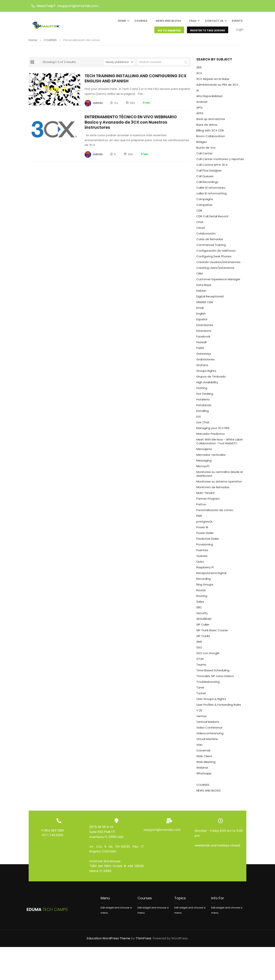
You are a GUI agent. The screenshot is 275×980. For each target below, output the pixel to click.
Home (33, 43)
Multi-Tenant (205, 496)
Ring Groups (205, 587)
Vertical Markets (208, 724)
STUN (200, 662)
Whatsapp (204, 776)
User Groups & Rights (211, 702)
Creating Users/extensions (215, 270)
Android (202, 104)
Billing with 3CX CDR (210, 133)
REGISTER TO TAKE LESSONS (208, 31)
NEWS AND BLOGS (168, 22)
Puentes (202, 553)
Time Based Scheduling (213, 673)
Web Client (204, 759)
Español (202, 322)
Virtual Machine (207, 742)
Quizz (200, 564)
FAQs (193, 22)
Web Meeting (206, 765)
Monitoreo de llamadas (213, 490)
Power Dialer (205, 536)
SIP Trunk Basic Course (212, 633)
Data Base (204, 288)
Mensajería (204, 452)
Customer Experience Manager (218, 282)
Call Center (204, 156)
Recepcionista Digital (211, 576)
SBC (199, 610)
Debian (201, 293)
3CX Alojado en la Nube (213, 82)
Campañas (204, 207)
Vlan (199, 747)
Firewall (201, 345)
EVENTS (237, 22)
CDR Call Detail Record (212, 219)
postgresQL (205, 524)
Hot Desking (205, 396)
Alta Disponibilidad (209, 99)
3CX (199, 76)
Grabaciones (205, 362)
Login (240, 30)
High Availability (207, 385)
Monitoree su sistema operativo (219, 484)
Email (200, 310)
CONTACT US (214, 22)
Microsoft (203, 469)
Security (202, 616)
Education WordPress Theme (108, 941)
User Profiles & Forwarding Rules (219, 707)
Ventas (201, 719)
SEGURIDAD (204, 621)
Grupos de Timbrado (211, 379)
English (201, 316)
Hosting (202, 391)
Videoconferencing (210, 736)
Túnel (200, 690)
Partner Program (208, 501)
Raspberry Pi (205, 570)
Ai (198, 93)
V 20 (199, 713)
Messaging (204, 463)
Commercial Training (211, 248)
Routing (202, 599)
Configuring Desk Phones (214, 259)
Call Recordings (207, 185)
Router (201, 593)
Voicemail (203, 753)
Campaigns (205, 202)
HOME (122, 22)
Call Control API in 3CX (212, 167)
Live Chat (203, 425)
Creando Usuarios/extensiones (218, 265)
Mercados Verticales (211, 457)
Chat (200, 225)
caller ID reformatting (211, 196)
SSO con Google (208, 656)
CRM (199, 276)
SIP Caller (203, 627)
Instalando (204, 408)
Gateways (204, 356)
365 (199, 70)
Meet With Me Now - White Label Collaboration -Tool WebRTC (219, 444)
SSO (199, 650)
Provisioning (205, 547)
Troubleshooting (208, 684)
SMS (199, 644)
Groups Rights (206, 373)
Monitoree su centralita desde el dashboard (220, 476)
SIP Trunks (203, 639)
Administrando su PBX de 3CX (217, 87)
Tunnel (201, 696)
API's (199, 110)
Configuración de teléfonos (216, 253)
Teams (201, 667)
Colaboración (206, 236)
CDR (199, 213)
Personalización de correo (215, 513)
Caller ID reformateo (211, 190)
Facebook (203, 339)
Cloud (201, 230)
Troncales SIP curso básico (215, 679)
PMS (199, 518)
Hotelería (203, 402)
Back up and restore (211, 122)
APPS (200, 116)
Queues (202, 558)
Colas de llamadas (210, 242)
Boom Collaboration (211, 139)
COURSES (141, 22)
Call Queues (205, 179)
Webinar (202, 770)
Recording (203, 581)
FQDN (200, 351)
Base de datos (207, 127)
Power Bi (202, 530)
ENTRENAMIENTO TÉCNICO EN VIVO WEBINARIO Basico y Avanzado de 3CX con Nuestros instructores (131, 125)
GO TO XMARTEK (169, 31)
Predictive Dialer (208, 541)
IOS (199, 419)
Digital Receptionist (210, 299)
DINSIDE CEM (205, 305)
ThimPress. (144, 941)
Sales (200, 604)
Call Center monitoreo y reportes (220, 162)
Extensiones (205, 328)
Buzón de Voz (206, 150)
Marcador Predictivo (211, 436)
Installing (203, 414)
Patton (201, 507)
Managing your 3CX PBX (213, 431)
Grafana (202, 368)
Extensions (204, 333)
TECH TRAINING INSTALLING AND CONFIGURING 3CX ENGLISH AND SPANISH (136, 81)
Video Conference (209, 730)
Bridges (202, 145)
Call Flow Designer (209, 173)
